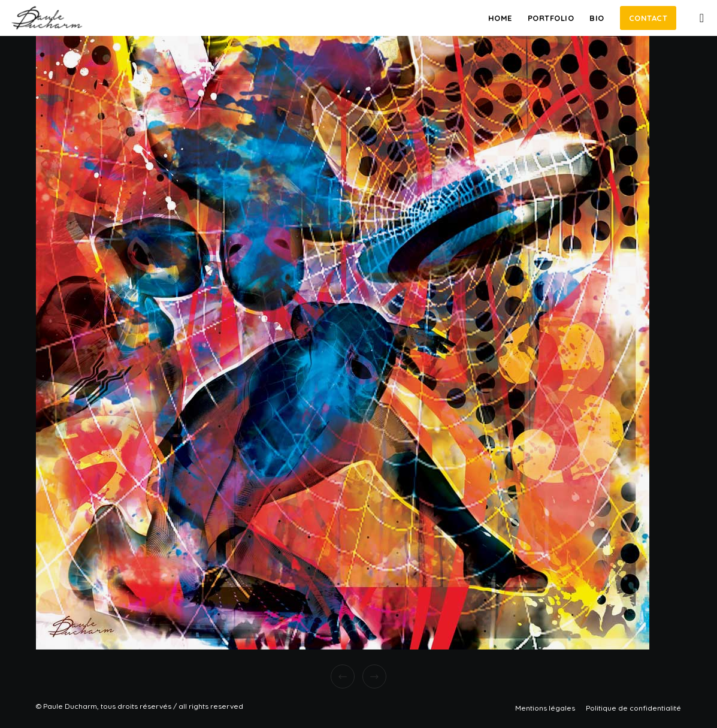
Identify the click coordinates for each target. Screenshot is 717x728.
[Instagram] (697, 18)
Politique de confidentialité (633, 708)
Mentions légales (545, 708)
